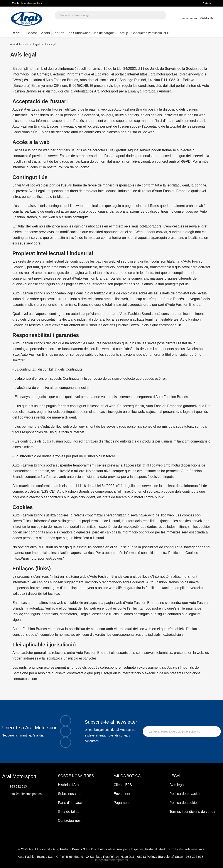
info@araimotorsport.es (111, 860)
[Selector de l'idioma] (208, 3)
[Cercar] (111, 15)
